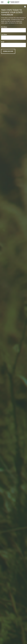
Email (3, 42)
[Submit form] (8, 51)
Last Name (4, 34)
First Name (4, 27)
